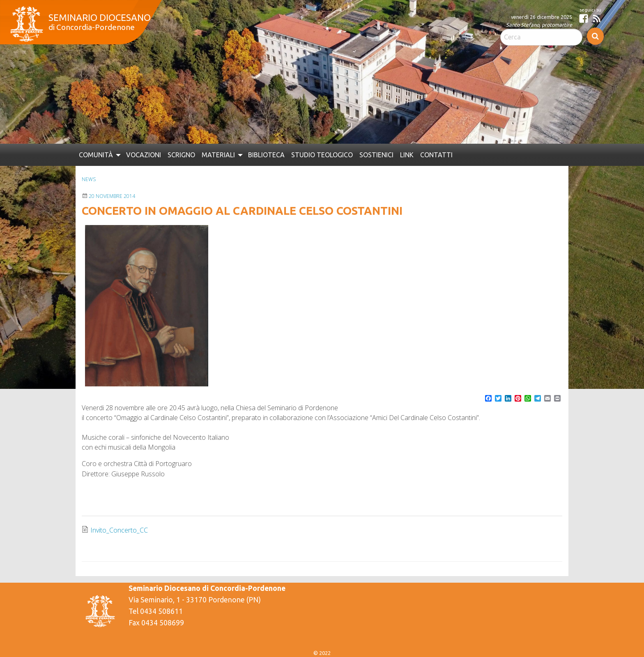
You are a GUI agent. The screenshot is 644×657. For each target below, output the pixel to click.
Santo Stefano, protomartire (539, 25)
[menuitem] (99, 155)
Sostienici (376, 155)
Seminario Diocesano (100, 17)
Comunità (96, 155)
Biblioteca (266, 155)
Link (407, 155)
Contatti (436, 155)
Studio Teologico (322, 155)
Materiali (218, 155)
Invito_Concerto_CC (119, 530)
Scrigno (181, 155)
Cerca (595, 36)
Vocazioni (144, 155)
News (89, 179)
